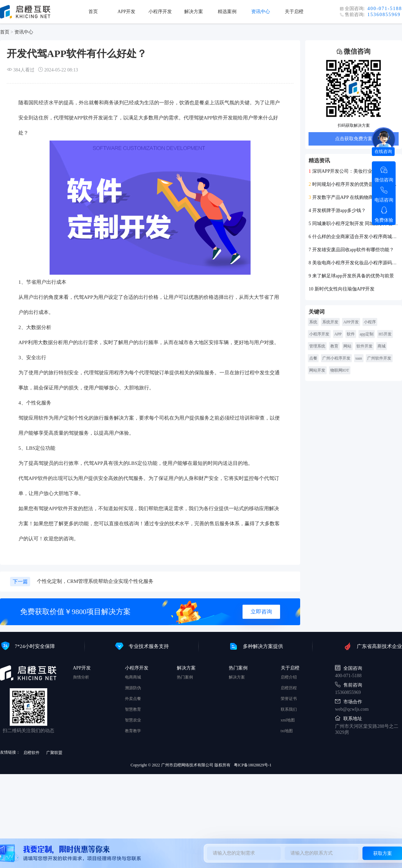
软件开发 (364, 346)
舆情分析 (81, 677)
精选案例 (227, 12)
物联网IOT (340, 370)
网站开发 (317, 370)
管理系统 (317, 346)
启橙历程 (289, 688)
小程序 (370, 322)
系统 (313, 322)
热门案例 (185, 677)
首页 (93, 12)
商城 (382, 346)
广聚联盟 (54, 753)
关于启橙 (294, 12)
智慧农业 (133, 720)
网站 (347, 346)
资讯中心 (261, 12)
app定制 (367, 334)
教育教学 (133, 731)
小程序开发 (160, 12)
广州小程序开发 (336, 358)
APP (338, 334)
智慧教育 (133, 709)
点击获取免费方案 (354, 139)
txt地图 (287, 731)
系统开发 (330, 322)
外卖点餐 (133, 699)
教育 (334, 346)
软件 (351, 334)
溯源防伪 (133, 688)
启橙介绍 (289, 677)
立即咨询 (261, 612)
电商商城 (133, 677)
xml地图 (288, 720)
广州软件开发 (379, 358)
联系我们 (289, 709)
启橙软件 (31, 753)
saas (359, 358)
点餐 (313, 358)
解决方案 (194, 12)
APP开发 (127, 12)
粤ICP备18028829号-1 (253, 765)
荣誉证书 (289, 699)
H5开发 (385, 334)
